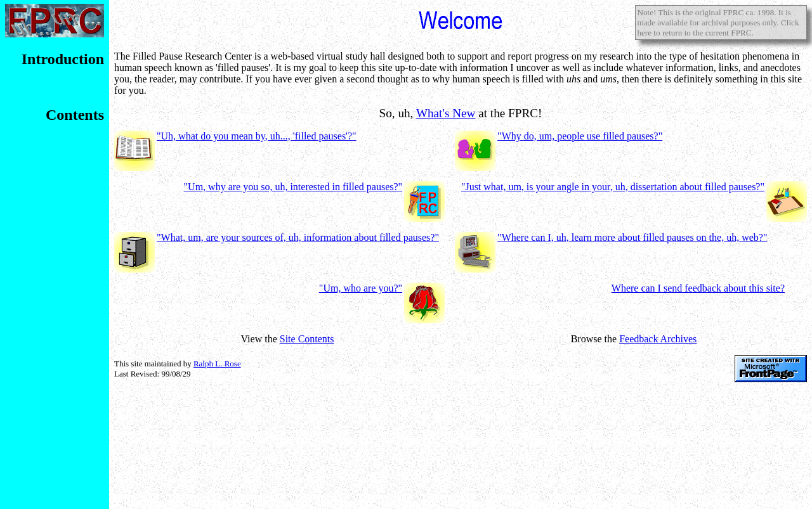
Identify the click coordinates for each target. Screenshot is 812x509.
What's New (446, 113)
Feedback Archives (658, 339)
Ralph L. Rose (217, 364)
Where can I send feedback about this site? (698, 288)
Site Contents (307, 339)
